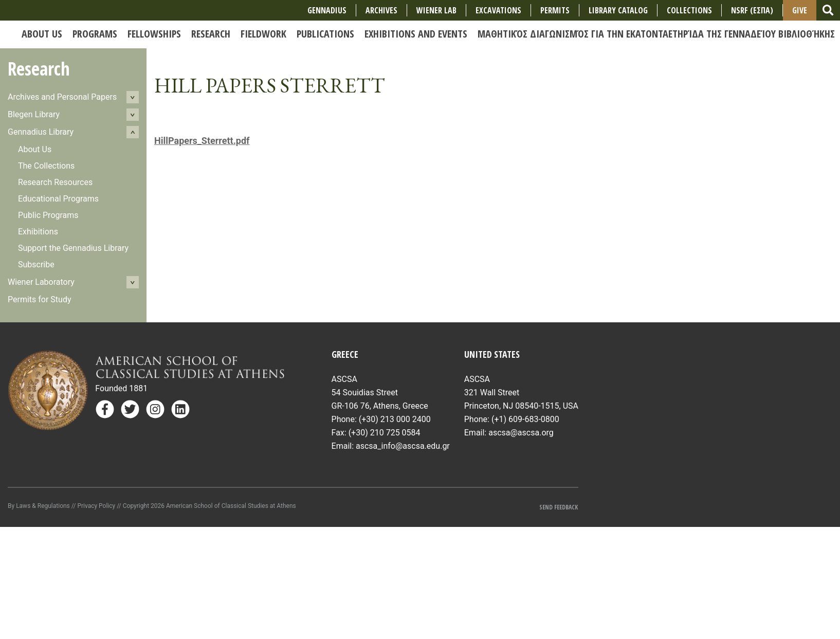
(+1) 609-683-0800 (525, 419)
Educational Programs (58, 199)
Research (39, 69)
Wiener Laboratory (41, 282)
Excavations (498, 10)
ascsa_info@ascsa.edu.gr (403, 446)
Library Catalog (618, 10)
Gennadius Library (41, 132)
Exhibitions (38, 232)
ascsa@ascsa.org (521, 433)
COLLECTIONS (689, 10)
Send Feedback (559, 507)
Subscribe (36, 264)
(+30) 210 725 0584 (385, 433)
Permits (555, 10)
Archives (381, 10)
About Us (35, 149)
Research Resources (55, 182)
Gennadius (327, 10)
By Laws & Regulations (39, 506)
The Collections (46, 166)
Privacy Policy (96, 506)
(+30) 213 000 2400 (395, 419)
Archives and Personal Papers (62, 97)
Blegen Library (34, 114)
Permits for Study (40, 299)
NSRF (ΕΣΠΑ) (752, 10)
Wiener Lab (436, 10)
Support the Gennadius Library (73, 248)
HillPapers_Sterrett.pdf (202, 141)
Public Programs (48, 215)
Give (800, 10)
